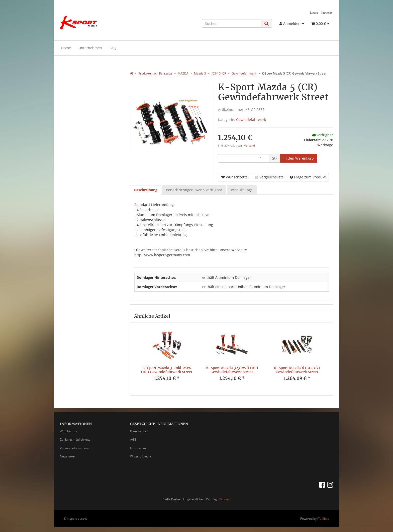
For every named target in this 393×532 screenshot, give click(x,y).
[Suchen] (232, 23)
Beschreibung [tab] (146, 190)
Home (66, 48)
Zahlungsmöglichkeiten (76, 440)
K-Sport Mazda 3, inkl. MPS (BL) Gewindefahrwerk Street (167, 370)
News (314, 13)
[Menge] (243, 158)
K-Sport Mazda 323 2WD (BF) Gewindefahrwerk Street (232, 370)
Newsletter (68, 456)
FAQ (113, 48)
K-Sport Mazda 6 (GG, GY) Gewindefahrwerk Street (297, 370)
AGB (133, 440)
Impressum (138, 448)
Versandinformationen (76, 448)
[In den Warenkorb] (299, 158)
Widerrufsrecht (141, 456)
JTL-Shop (323, 519)
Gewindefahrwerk (251, 120)
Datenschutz (139, 431)
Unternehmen (90, 48)
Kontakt (327, 13)
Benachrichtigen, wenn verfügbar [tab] (194, 190)
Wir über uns (69, 431)
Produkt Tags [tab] (242, 190)
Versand (250, 146)
